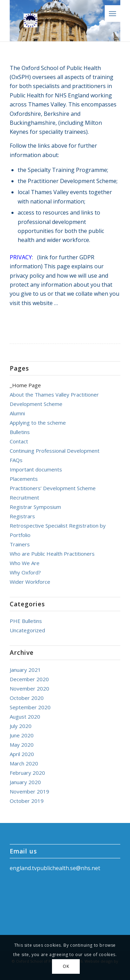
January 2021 (25, 670)
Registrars (22, 516)
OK (66, 966)
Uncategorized (27, 630)
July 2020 (21, 726)
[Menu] (112, 14)
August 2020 (25, 717)
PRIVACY (21, 257)
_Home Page (25, 385)
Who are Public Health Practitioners (52, 554)
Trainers (20, 544)
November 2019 (29, 791)
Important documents (36, 469)
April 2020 (22, 754)
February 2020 (27, 773)
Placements (24, 479)
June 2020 (22, 735)
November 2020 (29, 688)
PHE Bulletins (26, 621)
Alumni (17, 413)
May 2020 (22, 745)
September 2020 (30, 707)
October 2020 (27, 698)
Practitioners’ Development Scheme (53, 488)
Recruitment (24, 497)
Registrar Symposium (35, 507)
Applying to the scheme (38, 423)
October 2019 (27, 801)
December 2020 (29, 679)
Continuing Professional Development (55, 451)
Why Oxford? (25, 572)
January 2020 (25, 782)
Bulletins (20, 432)
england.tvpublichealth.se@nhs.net (55, 868)
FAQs (16, 460)
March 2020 (24, 763)
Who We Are (25, 563)
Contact (19, 441)
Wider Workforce (30, 582)
